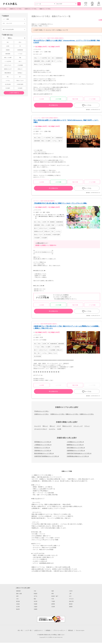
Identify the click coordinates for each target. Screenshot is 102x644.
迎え (8, 77)
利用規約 (48, 630)
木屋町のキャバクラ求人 (87, 414)
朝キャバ (45, 426)
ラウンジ (87, 426)
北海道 (18, 604)
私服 (20, 58)
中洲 (53, 599)
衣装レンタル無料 (8, 58)
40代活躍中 (20, 88)
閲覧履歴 (92, 4)
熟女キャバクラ (67, 426)
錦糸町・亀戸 (55, 596)
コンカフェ (52, 429)
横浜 (35, 599)
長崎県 (71, 607)
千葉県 (53, 601)
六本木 (71, 591)
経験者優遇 (8, 54)
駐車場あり (20, 73)
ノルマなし (8, 80)
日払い (20, 42)
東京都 (18, 601)
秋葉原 (36, 594)
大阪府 (36, 607)
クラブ (59, 426)
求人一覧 (20, 630)
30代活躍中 (8, 88)
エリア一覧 (28, 630)
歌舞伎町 (18, 591)
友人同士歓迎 (8, 84)
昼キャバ (52, 426)
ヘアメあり (20, 54)
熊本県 (18, 609)
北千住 (36, 596)
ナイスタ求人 (3, 9)
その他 (59, 429)
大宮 (17, 599)
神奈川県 (71, 601)
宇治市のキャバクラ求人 (41, 411)
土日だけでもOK (8, 65)
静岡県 (53, 604)
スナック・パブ (78, 426)
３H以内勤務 (20, 65)
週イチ (20, 61)
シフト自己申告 (8, 61)
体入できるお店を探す (8, 29)
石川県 (18, 607)
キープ (86, 4)
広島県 (53, 607)
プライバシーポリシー (59, 630)
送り (20, 77)
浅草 (17, 596)
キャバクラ (38, 426)
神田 (53, 594)
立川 (70, 596)
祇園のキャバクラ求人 (45, 9)
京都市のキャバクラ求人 (31, 9)
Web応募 (41, 99)
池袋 (53, 591)
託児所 (8, 46)
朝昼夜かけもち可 (8, 69)
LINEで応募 (58, 99)
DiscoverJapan (80, 630)
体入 (8, 42)
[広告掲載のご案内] (51, 619)
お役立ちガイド (39, 630)
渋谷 (35, 591)
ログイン (99, 4)
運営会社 (71, 630)
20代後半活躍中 (20, 84)
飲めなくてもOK (20, 80)
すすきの (71, 599)
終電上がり (20, 69)
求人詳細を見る (53, 105)
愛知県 (71, 604)
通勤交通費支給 (8, 73)
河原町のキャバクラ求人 (57, 414)
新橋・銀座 (19, 594)
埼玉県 (36, 601)
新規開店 (8, 50)
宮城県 (36, 604)
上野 (70, 594)
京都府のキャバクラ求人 (16, 9)
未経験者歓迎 (20, 50)
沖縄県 (36, 609)
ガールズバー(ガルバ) (41, 429)
